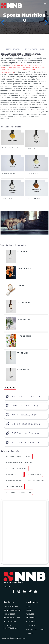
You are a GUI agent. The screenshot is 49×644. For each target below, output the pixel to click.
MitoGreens (24, 336)
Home (28, 606)
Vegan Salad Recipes (36, 480)
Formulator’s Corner (35, 630)
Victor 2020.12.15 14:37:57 (26, 442)
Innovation (30, 618)
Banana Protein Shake (34, 49)
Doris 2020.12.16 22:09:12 (26, 433)
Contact (29, 633)
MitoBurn (32, 149)
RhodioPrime (34, 198)
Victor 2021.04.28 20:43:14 (27, 396)
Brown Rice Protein (14, 486)
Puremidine (24, 319)
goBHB (21, 286)
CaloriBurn (9, 174)
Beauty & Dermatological (10, 627)
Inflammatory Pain (14, 480)
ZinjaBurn (32, 174)
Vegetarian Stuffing (21, 65)
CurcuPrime (24, 269)
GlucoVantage (11, 148)
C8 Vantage (24, 302)
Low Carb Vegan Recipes (18, 67)
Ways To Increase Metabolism (18, 492)
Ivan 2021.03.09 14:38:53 (25, 406)
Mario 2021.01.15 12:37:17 (25, 415)
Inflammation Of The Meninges (19, 463)
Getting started (13, 49)
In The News (31, 622)
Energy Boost (9, 614)
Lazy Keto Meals (34, 474)
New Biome (23, 370)
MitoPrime (8, 198)
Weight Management (12, 610)
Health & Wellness (12, 618)
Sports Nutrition (11, 606)
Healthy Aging (10, 622)
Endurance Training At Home (18, 457)
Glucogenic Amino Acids (16, 469)
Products (30, 614)
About (28, 610)
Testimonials (31, 626)
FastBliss (23, 353)
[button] (45, 4)
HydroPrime (24, 252)
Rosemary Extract (14, 474)
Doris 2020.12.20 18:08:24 (26, 424)
